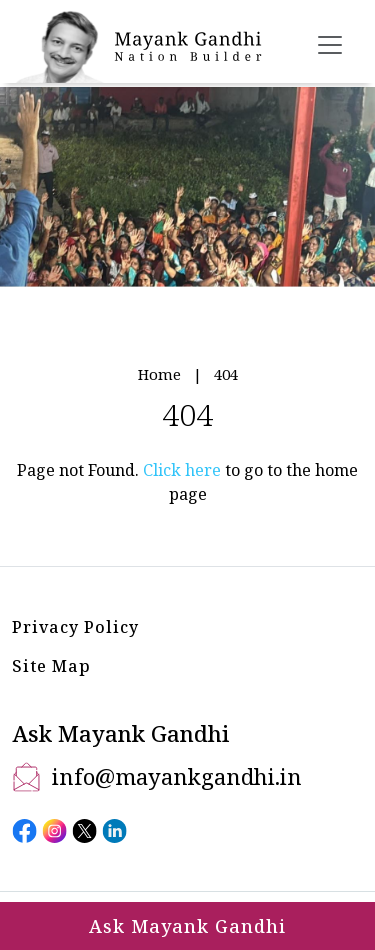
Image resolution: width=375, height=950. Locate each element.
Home (159, 374)
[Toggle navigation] (330, 45)
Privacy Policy (75, 627)
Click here (182, 470)
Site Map (51, 666)
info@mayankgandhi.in (177, 776)
